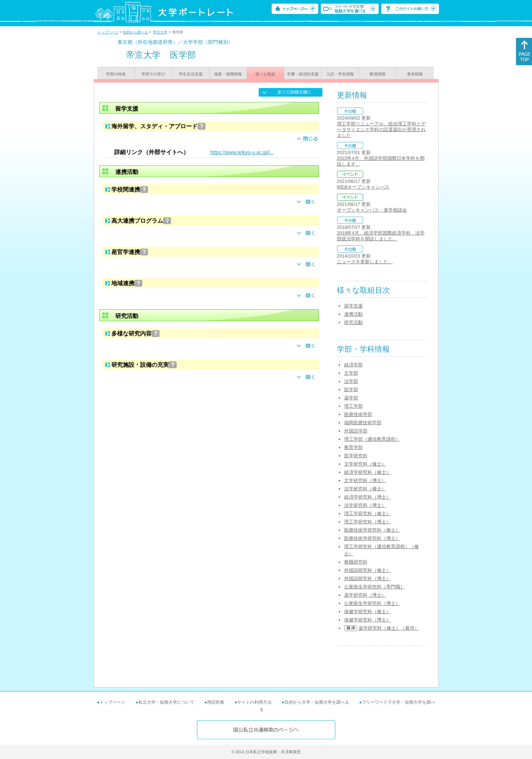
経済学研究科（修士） (367, 472)
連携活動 (353, 314)
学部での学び (153, 74)
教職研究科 (356, 562)
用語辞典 (216, 702)
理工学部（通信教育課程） (372, 439)
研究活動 (353, 322)
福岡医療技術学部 (363, 423)
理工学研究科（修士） (367, 513)
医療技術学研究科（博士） (372, 538)
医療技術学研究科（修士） (372, 530)
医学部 (351, 390)
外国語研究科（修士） (367, 570)
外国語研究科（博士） (367, 578)
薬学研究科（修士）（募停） (389, 628)
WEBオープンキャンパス (363, 187)
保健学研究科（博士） (367, 620)
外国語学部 (356, 431)
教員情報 (378, 74)
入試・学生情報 (340, 74)
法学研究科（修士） (365, 489)
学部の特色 (116, 74)
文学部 (351, 373)
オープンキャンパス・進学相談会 (372, 210)
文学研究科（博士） (365, 480)
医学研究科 (356, 456)
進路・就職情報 (228, 74)
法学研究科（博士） (365, 505)
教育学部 (353, 447)
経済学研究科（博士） (367, 497)
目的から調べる (135, 32)
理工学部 (353, 406)
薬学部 (351, 398)
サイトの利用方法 (254, 702)
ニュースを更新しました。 (365, 262)
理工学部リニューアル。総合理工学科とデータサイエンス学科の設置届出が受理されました (381, 129)
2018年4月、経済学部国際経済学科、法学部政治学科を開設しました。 (381, 236)
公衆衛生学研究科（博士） (372, 603)
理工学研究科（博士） (367, 522)
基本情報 (415, 74)
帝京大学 (160, 32)
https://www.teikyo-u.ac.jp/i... (242, 152)
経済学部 (353, 365)
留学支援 (353, 306)
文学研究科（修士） (365, 464)
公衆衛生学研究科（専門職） (374, 587)
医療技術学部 (358, 414)
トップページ (108, 32)
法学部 (351, 381)
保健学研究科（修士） (367, 612)
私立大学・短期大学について (166, 702)
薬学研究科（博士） (365, 595)
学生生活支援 (191, 74)
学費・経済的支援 (303, 74)
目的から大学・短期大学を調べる (317, 702)
